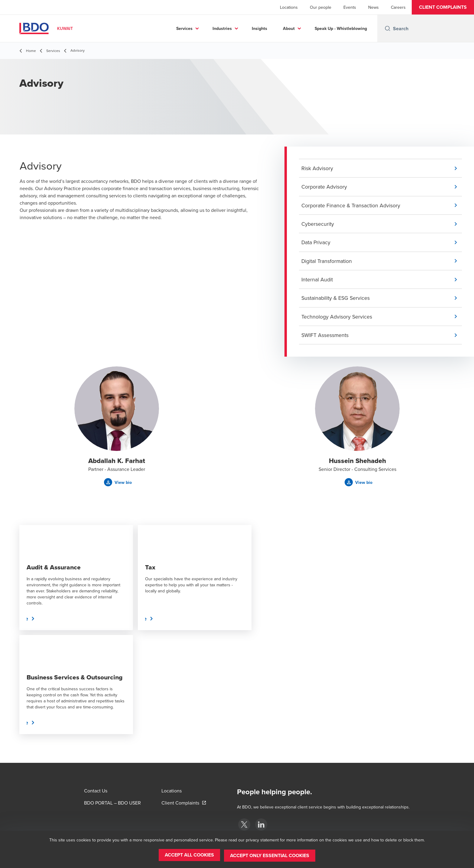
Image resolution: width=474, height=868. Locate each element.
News (373, 7)
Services (184, 28)
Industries (222, 28)
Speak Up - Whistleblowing (341, 28)
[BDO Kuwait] (244, 824)
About (289, 28)
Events (350, 7)
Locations (289, 7)
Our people (321, 7)
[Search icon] (388, 28)
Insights (260, 28)
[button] (443, 7)
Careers (398, 7)
